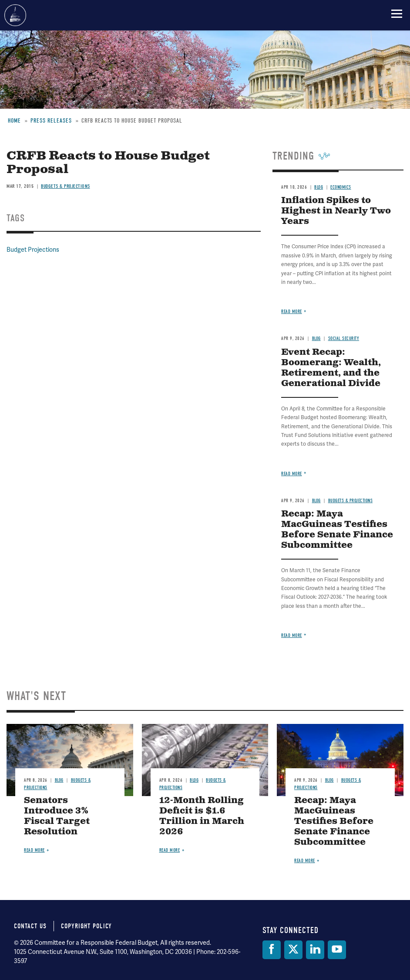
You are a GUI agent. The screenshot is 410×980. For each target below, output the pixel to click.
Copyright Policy (86, 926)
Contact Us (30, 926)
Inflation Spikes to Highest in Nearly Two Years (336, 211)
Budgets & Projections (66, 186)
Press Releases (51, 121)
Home (14, 121)
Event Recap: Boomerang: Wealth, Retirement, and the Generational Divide (331, 368)
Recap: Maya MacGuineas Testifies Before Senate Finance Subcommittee (337, 530)
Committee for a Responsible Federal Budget (15, 15)
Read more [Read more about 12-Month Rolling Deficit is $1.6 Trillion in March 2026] (170, 850)
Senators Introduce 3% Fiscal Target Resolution (57, 816)
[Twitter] (293, 950)
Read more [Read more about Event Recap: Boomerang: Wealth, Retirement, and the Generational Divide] (292, 474)
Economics (341, 187)
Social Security (344, 338)
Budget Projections (33, 250)
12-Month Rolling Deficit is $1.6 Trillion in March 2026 (202, 816)
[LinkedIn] (315, 950)
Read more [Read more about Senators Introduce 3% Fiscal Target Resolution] (34, 850)
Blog (319, 187)
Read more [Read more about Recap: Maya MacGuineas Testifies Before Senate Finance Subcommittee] (292, 635)
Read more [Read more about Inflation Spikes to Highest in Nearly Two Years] (292, 312)
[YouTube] (337, 950)
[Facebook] (272, 950)
